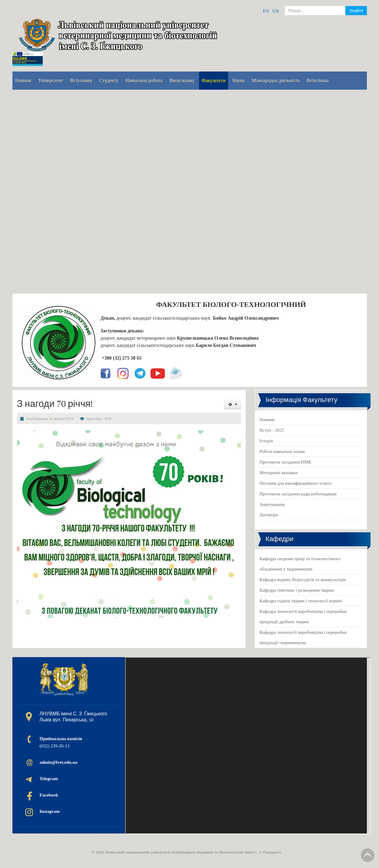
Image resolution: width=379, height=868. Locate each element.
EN (266, 11)
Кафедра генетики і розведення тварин (297, 590)
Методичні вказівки (279, 473)
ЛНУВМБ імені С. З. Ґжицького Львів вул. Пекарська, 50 (73, 717)
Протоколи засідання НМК (286, 462)
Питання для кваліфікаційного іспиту (296, 483)
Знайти (356, 11)
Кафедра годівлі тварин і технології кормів (301, 601)
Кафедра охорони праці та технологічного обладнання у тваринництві (300, 564)
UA (276, 11)
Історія (266, 441)
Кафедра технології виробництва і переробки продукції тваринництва (303, 637)
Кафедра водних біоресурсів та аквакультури (303, 580)
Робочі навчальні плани (282, 451)
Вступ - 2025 (272, 430)
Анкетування (272, 504)
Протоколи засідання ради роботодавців (298, 494)
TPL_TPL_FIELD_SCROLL (368, 855)
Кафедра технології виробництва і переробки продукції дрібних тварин (303, 617)
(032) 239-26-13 (61, 742)
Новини (267, 420)
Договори (269, 515)
